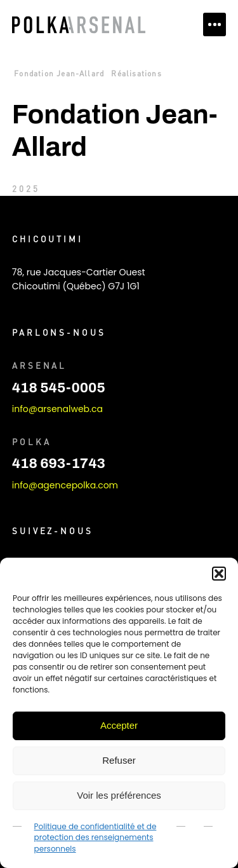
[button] (219, 574)
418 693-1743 (59, 464)
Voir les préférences (119, 795)
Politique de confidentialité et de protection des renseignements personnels (96, 837)
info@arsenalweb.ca (57, 409)
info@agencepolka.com (65, 485)
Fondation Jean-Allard (59, 73)
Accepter (119, 725)
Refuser (119, 760)
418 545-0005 (59, 388)
